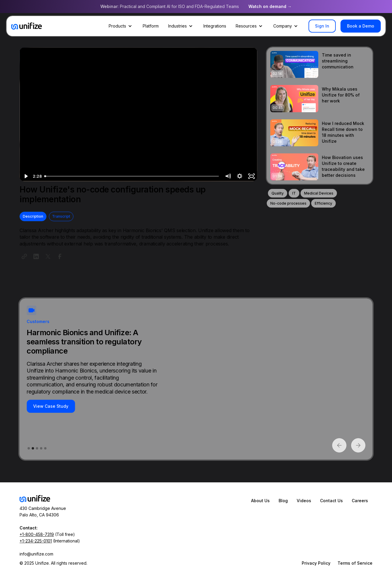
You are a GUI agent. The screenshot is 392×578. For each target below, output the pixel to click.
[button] (121, 26)
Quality (278, 193)
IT (294, 193)
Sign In (322, 26)
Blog (283, 501)
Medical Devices (319, 193)
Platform (151, 26)
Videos (304, 501)
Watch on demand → (270, 6)
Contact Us (331, 501)
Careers (360, 501)
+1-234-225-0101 (36, 541)
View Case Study (51, 406)
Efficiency (323, 203)
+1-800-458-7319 (37, 534)
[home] (27, 26)
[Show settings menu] (240, 176)
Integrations (215, 26)
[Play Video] (25, 176)
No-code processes (288, 203)
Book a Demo (361, 26)
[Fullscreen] (251, 176)
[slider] (132, 176)
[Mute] (228, 176)
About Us (260, 501)
